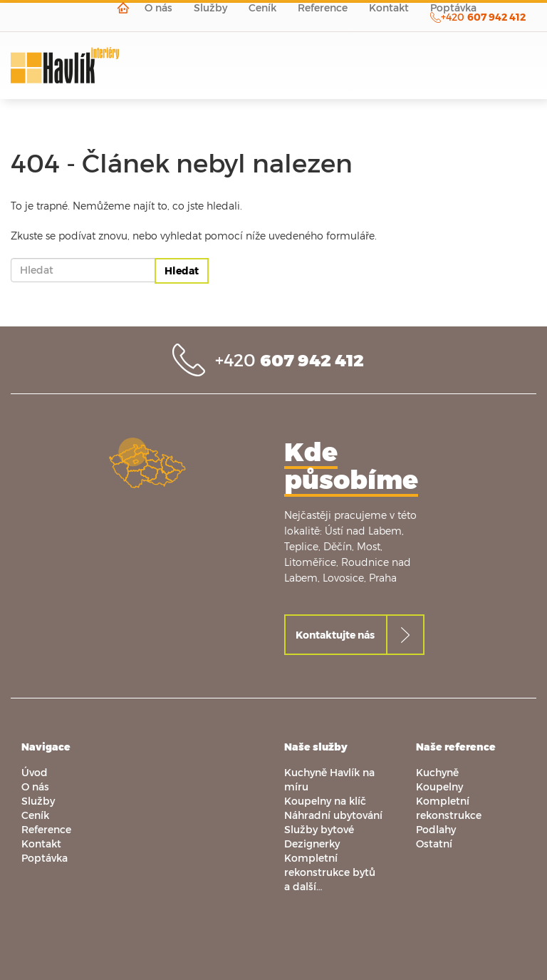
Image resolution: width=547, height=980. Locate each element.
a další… (303, 886)
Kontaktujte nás (335, 635)
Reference (46, 829)
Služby (38, 801)
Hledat (182, 270)
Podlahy (436, 829)
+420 (290, 360)
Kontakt (41, 844)
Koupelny (439, 786)
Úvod (35, 772)
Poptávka (45, 858)
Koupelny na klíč (325, 801)
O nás (35, 786)
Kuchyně (437, 772)
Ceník (35, 815)
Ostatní (434, 844)
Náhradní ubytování (333, 815)
